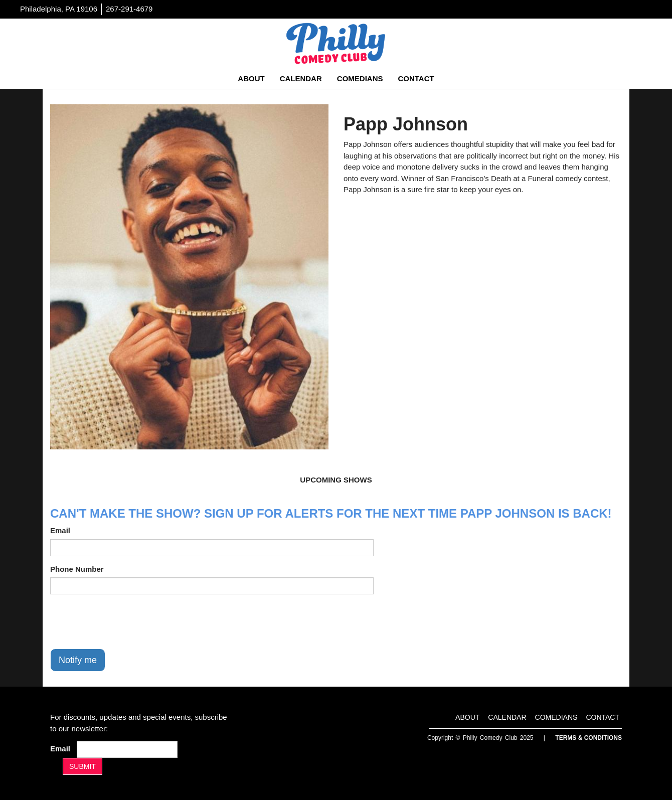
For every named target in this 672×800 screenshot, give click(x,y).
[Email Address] (127, 749)
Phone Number (77, 569)
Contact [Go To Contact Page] (416, 78)
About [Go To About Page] (251, 78)
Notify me (78, 660)
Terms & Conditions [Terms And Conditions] (589, 738)
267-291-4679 (129, 9)
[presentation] (126, 621)
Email (60, 530)
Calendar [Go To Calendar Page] (301, 78)
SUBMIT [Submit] (82, 766)
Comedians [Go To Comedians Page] (360, 78)
